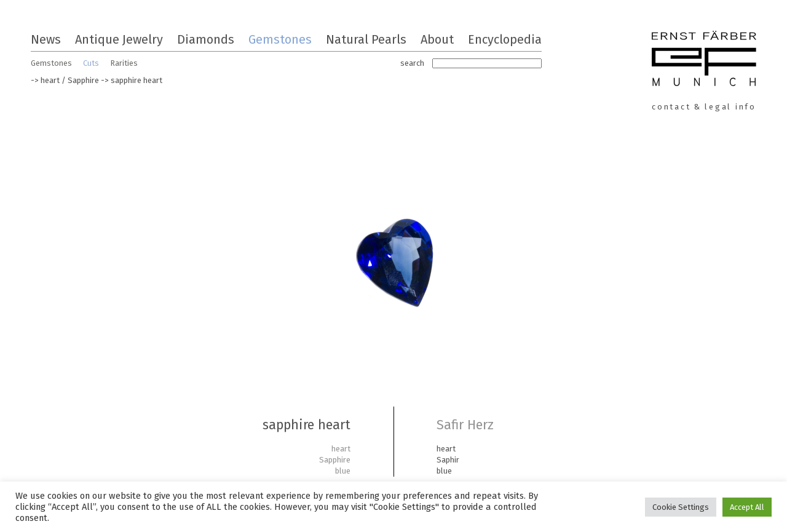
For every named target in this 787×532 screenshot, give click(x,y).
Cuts (91, 63)
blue (343, 471)
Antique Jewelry (119, 39)
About (437, 39)
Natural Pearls (366, 39)
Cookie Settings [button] (681, 507)
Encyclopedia (505, 39)
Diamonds (206, 39)
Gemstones (280, 39)
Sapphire (83, 80)
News (46, 39)
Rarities (124, 63)
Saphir (448, 460)
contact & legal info (704, 107)
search (412, 63)
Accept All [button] (747, 507)
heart (50, 80)
